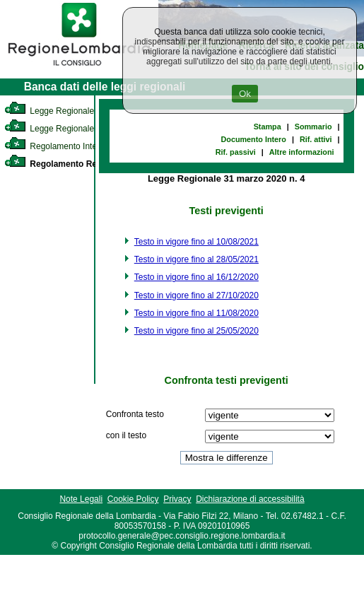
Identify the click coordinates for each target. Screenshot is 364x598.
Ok (245, 94)
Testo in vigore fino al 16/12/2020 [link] (196, 277)
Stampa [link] (268, 127)
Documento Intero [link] (254, 139)
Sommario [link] (313, 127)
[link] (79, 68)
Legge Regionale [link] (49, 111)
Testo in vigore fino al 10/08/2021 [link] (196, 242)
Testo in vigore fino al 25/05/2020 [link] (196, 331)
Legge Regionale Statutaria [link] (69, 129)
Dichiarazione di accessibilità (250, 499)
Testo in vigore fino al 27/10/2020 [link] (196, 295)
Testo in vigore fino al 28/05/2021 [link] (196, 259)
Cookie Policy (133, 499)
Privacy (177, 499)
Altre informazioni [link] (302, 152)
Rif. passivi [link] (236, 152)
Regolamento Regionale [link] (65, 164)
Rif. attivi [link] (316, 139)
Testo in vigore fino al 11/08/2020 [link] (196, 313)
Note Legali (81, 499)
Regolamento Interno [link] (57, 146)
